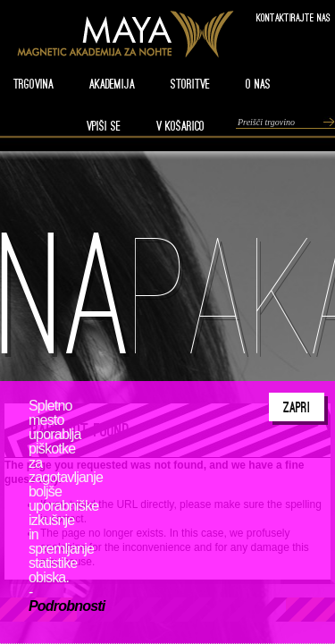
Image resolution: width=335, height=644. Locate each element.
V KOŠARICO (180, 126)
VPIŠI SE (104, 126)
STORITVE (190, 84)
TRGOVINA (33, 84)
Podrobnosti (67, 606)
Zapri (297, 407)
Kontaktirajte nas (293, 17)
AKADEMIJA (112, 84)
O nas (258, 84)
